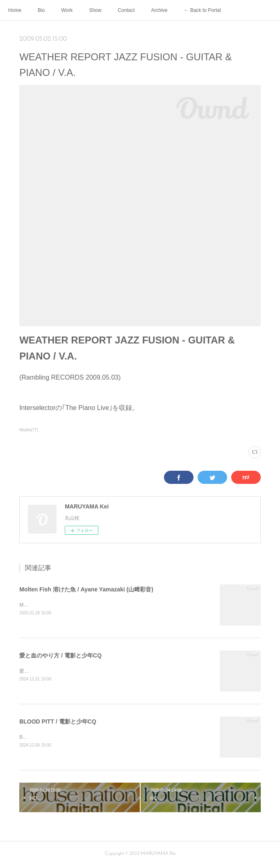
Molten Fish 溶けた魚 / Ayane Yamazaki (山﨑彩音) (86, 589)
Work (67, 10)
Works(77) (29, 430)
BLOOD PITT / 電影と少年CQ (58, 722)
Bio (41, 10)
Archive (159, 10)
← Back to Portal (203, 10)
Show (95, 10)
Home (15, 10)
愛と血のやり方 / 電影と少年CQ (60, 656)
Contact (126, 10)
